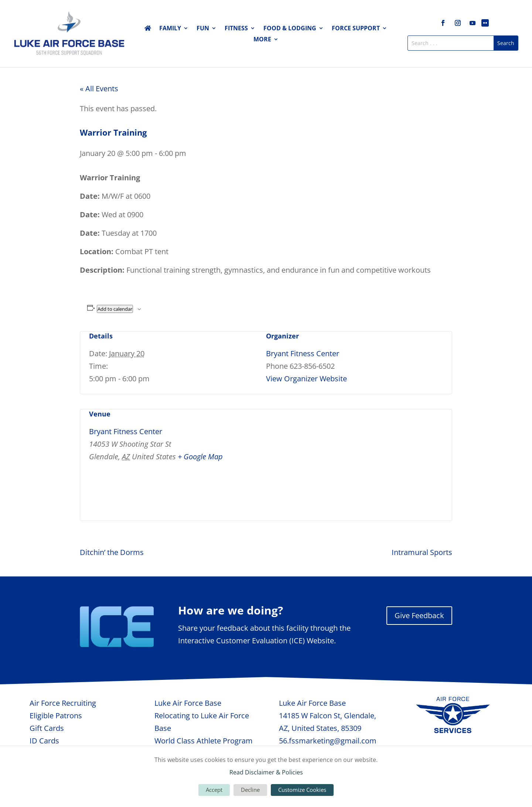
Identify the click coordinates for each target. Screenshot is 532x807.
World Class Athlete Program (204, 741)
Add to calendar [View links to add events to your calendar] (115, 309)
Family (170, 29)
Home (148, 30)
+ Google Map (200, 457)
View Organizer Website (306, 379)
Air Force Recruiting (63, 703)
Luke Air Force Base (188, 703)
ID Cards (44, 741)
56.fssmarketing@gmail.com (328, 741)
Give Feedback (419, 615)
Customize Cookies (302, 790)
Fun (203, 29)
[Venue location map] (404, 460)
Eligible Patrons (56, 716)
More (262, 40)
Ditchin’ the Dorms (112, 552)
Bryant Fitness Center (303, 353)
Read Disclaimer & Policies (266, 772)
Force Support (356, 29)
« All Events (99, 88)
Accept (214, 790)
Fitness (236, 29)
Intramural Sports (422, 552)
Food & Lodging (290, 29)
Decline (250, 790)
